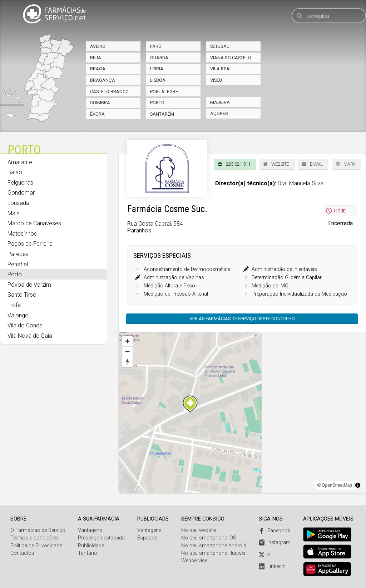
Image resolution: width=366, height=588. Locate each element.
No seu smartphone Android (214, 546)
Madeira (220, 102)
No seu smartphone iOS (209, 538)
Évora (97, 114)
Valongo (18, 315)
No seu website (199, 530)
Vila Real (221, 69)
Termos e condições (34, 538)
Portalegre (164, 92)
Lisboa (158, 80)
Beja (96, 58)
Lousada (18, 203)
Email (316, 164)
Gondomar (21, 193)
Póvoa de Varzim (29, 285)
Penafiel (18, 264)
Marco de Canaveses (34, 223)
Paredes (18, 254)
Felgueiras (20, 183)
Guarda (159, 58)
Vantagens (90, 530)
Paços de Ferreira (30, 244)
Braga (98, 69)
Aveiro (98, 46)
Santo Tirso (22, 295)
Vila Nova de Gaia (30, 336)
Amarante (20, 162)
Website (280, 164)
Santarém (162, 114)
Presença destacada (101, 538)
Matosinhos (22, 234)
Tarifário (88, 553)
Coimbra (100, 103)
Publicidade (91, 546)
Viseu (216, 80)
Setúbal (220, 46)
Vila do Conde (25, 325)
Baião (15, 172)
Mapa (349, 164)
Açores (219, 113)
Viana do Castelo (231, 58)
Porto (157, 103)
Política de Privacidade (36, 546)
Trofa (14, 305)
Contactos (22, 553)
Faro (156, 46)
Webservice (195, 561)
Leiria (157, 69)
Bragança (103, 80)
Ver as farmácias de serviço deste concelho (242, 319)
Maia (14, 213)
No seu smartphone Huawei (214, 553)
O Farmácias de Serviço (38, 530)
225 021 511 (238, 164)
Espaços (148, 538)
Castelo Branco (109, 92)
